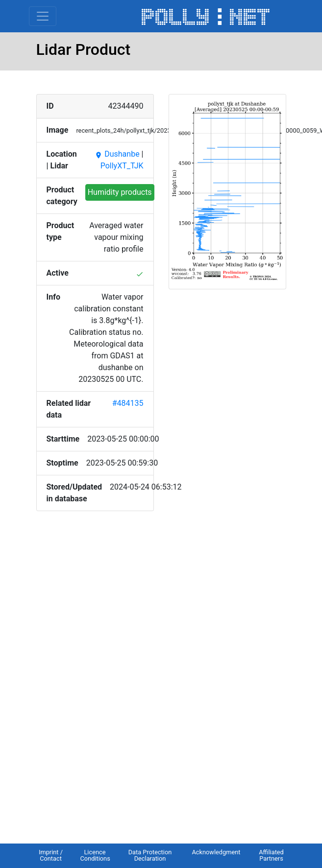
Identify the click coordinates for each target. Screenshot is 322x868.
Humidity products (120, 192)
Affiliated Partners (271, 855)
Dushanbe (117, 154)
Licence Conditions (95, 855)
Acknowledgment (216, 852)
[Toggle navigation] (43, 16)
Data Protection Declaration (150, 855)
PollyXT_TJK (122, 166)
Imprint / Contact (51, 855)
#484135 (128, 403)
